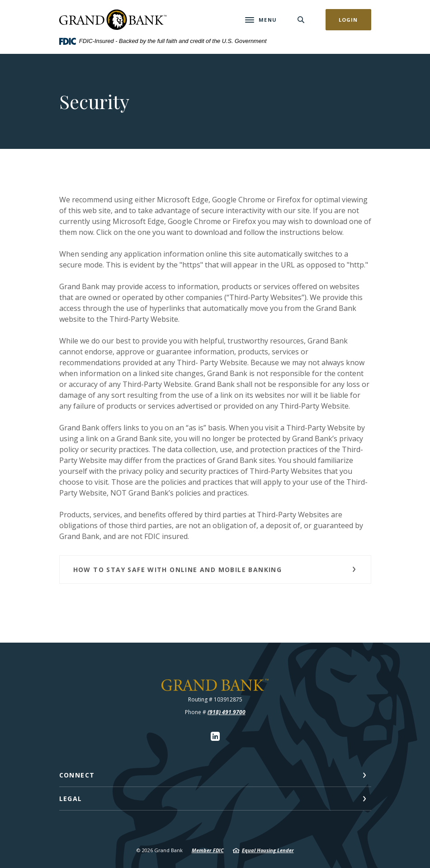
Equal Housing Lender (268, 850)
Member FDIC (208, 850)
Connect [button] (77, 775)
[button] (215, 570)
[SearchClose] (301, 20)
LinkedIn (215, 736)
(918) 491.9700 (227, 712)
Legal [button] (71, 799)
